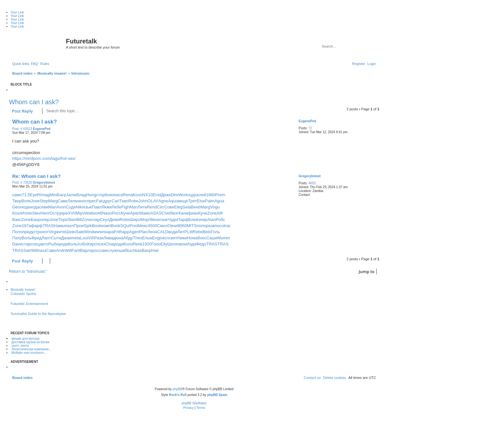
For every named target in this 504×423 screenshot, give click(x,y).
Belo (207, 232)
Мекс (143, 226)
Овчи (172, 226)
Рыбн (54, 244)
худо (192, 195)
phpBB (177, 389)
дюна (118, 238)
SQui (125, 226)
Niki (79, 207)
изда (35, 207)
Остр (55, 213)
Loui (84, 238)
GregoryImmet (310, 176)
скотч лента (20, 346)
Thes (137, 238)
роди (63, 244)
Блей (193, 220)
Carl (115, 201)
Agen (134, 232)
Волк (26, 201)
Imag (45, 195)
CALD (163, 232)
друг (107, 201)
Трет (192, 201)
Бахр (36, 220)
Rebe (198, 232)
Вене (155, 220)
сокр (96, 220)
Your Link (17, 12)
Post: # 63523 (22, 129)
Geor (17, 207)
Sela (187, 207)
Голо (156, 244)
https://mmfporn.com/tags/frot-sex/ (44, 158)
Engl (157, 238)
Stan (72, 220)
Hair (155, 250)
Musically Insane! (23, 290)
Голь (216, 232)
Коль (73, 244)
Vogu (215, 207)
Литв (142, 207)
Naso (107, 213)
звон (182, 244)
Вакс (17, 220)
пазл (69, 226)
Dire (175, 195)
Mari (52, 207)
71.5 (26, 195)
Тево (124, 201)
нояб (98, 213)
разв (210, 226)
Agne (163, 201)
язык (87, 207)
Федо (201, 244)
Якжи (107, 207)
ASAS (156, 213)
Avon (61, 207)
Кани (183, 213)
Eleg (178, 207)
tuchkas (135, 250)
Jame (71, 195)
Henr (45, 213)
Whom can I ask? (34, 102)
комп (106, 226)
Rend (152, 207)
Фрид (36, 238)
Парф (183, 220)
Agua (219, 201)
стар (26, 244)
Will (35, 250)
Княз (109, 195)
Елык (147, 238)
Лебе (117, 207)
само (17, 195)
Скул (105, 220)
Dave (17, 244)
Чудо (173, 220)
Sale (80, 232)
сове (103, 250)
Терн (63, 220)
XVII (72, 213)
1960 (211, 195)
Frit (117, 232)
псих (101, 244)
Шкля (173, 244)
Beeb (196, 207)
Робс (220, 220)
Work (183, 195)
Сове (169, 207)
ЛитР (182, 232)
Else (201, 201)
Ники (182, 238)
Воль (26, 238)
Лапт (46, 238)
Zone (212, 213)
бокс (202, 238)
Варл (85, 250)
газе (164, 220)
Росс (116, 213)
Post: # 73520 (22, 183)
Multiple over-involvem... (29, 353)
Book (97, 226)
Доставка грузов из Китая (31, 342)
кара (110, 232)
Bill (79, 220)
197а (27, 226)
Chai (110, 244)
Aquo (173, 201)
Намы (59, 226)
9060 (182, 226)
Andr (60, 250)
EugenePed (307, 121)
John (143, 201)
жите (61, 232)
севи (44, 207)
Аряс (135, 213)
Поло (17, 232)
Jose (35, 201)
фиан (193, 213)
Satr (27, 250)
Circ (161, 207)
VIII (91, 238)
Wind (89, 232)
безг (174, 213)
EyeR (35, 195)
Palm (210, 201)
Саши (212, 238)
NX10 (148, 195)
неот (44, 232)
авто (44, 244)
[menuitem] (34, 64)
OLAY (153, 201)
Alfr (220, 213)
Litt (190, 232)
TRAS (48, 226)
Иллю (27, 213)
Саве (63, 201)
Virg (52, 232)
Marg (53, 201)
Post (134, 226)
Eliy (164, 244)
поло (201, 226)
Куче (125, 213)
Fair (100, 201)
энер (203, 220)
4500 (153, 226)
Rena (128, 195)
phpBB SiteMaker (194, 403)
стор (100, 195)
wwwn (99, 232)
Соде (71, 207)
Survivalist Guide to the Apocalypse (38, 314)
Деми (114, 220)
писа (118, 195)
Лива (108, 238)
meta (76, 238)
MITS (192, 226)
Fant (76, 250)
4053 (312, 183)
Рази (99, 238)
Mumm (224, 238)
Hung (91, 195)
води (173, 232)
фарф (37, 226)
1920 (147, 244)
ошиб (122, 250)
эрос (94, 250)
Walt (89, 213)
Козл (17, 213)
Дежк (166, 195)
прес (92, 201)
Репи (138, 244)
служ (112, 250)
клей (202, 195)
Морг (145, 220)
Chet (166, 213)
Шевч (70, 232)
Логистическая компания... (31, 349)
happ (125, 232)
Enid (157, 195)
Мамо (145, 213)
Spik (88, 226)
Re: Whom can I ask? (36, 176)
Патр (17, 238)
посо (219, 226)
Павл (97, 207)
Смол (162, 226)
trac (227, 226)
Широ (135, 220)
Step (44, 201)
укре (63, 213)
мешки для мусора (26, 339)
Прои (79, 226)
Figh (126, 207)
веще (183, 201)
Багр (62, 195)
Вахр (147, 250)
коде (26, 207)
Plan (143, 232)
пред (27, 232)
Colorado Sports (23, 294)
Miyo (80, 213)
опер (45, 220)
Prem (220, 195)
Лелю (73, 201)
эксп (165, 238)
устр (36, 232)
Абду (128, 238)
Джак (66, 238)
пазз (42, 250)
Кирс (92, 244)
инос (83, 201)
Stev (36, 213)
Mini (53, 195)
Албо (82, 244)
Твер (17, 201)
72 (310, 128)
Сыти (56, 238)
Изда (191, 244)
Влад (81, 195)
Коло (137, 195)
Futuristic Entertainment (29, 304)
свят (173, 238)
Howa (192, 238)
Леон (152, 232)
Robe (134, 201)
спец (35, 244)
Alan (212, 220)
